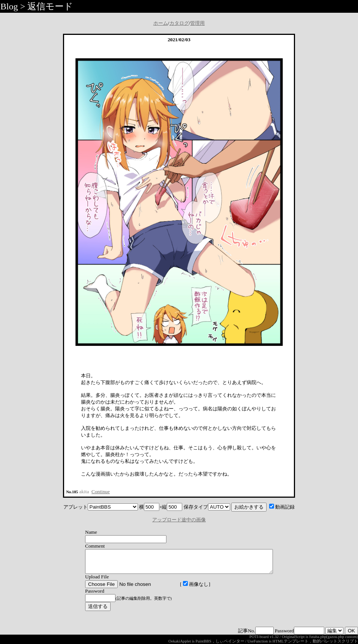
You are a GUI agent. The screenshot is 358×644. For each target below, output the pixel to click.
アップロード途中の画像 (179, 520)
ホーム (161, 23)
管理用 (197, 23)
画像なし (184, 589)
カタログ (179, 23)
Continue (101, 492)
